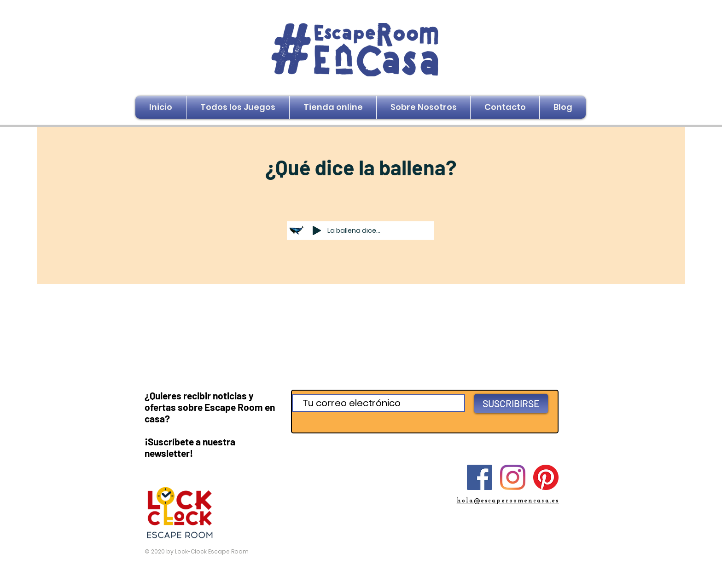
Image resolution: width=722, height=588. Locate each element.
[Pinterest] (546, 477)
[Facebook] (480, 477)
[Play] (317, 231)
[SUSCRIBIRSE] (511, 404)
